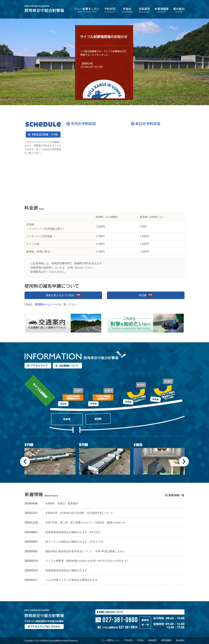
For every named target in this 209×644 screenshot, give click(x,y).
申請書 (143, 295)
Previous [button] (25, 462)
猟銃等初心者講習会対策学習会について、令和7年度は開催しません (85, 551)
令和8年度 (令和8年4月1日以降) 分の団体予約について (79, 513)
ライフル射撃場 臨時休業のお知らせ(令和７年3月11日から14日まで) (86, 561)
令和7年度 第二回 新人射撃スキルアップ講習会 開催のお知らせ (85, 523)
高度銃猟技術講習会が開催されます (66, 570)
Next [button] (184, 462)
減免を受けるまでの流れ (60, 295)
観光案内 (178, 11)
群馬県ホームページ (47, 304)
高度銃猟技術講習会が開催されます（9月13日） (74, 532)
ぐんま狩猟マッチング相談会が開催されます (72, 580)
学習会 (127, 11)
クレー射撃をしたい (88, 11)
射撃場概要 (161, 11)
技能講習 (144, 11)
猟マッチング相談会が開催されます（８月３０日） (75, 542)
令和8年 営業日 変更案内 (62, 503)
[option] (50, 458)
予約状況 (110, 11)
